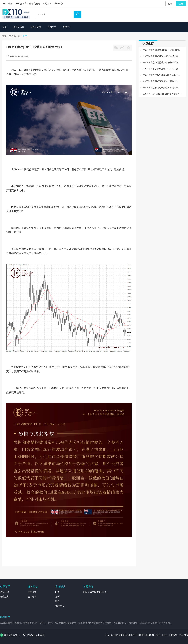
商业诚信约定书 (12, 635)
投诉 (57, 597)
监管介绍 (4, 592)
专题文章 (47, 3)
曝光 (57, 601)
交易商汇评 (15, 36)
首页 (5, 36)
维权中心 (58, 3)
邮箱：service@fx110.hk (95, 592)
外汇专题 (184, 639)
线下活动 (32, 597)
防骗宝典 (4, 597)
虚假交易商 (35, 3)
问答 (57, 592)
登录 (170, 4)
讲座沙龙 (32, 592)
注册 (181, 4)
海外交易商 (21, 3)
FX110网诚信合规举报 (34, 635)
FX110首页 (8, 3)
